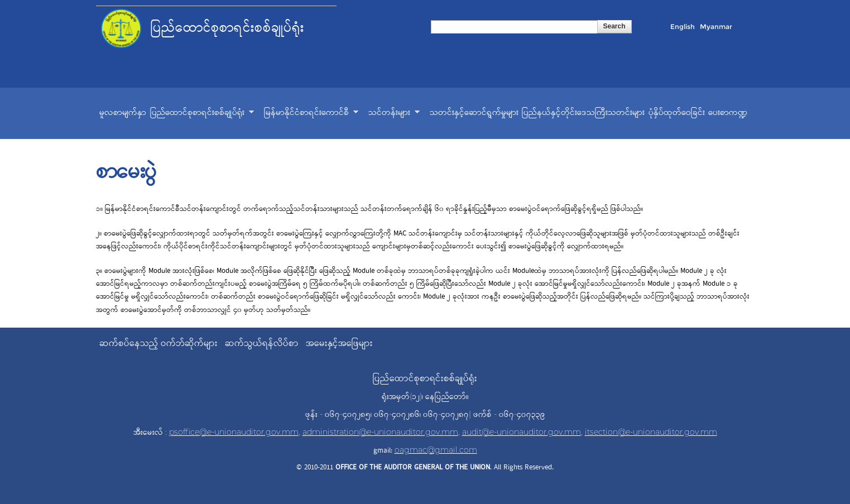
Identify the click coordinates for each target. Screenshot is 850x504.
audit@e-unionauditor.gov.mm (522, 432)
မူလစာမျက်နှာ (123, 113)
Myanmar (716, 27)
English (683, 27)
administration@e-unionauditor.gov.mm (380, 432)
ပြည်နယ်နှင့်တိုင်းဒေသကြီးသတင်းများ (583, 113)
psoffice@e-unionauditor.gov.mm (234, 432)
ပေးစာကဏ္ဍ (728, 113)
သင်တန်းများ (394, 114)
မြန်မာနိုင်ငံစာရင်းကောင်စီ (311, 114)
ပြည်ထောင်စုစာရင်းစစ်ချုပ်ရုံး (202, 114)
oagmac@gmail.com (436, 450)
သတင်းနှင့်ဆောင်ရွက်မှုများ (474, 113)
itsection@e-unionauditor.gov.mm (651, 432)
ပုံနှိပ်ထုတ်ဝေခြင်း (677, 113)
